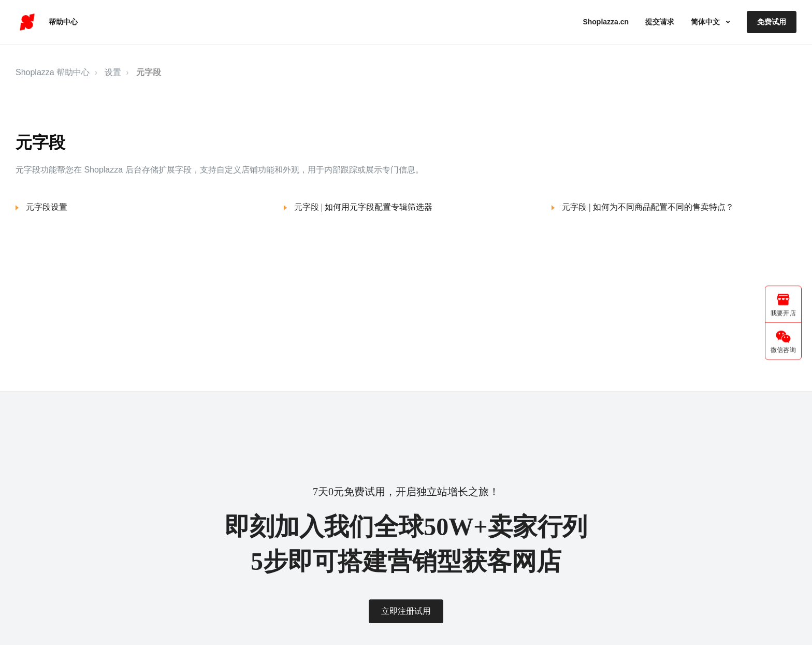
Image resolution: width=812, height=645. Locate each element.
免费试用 (772, 22)
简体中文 (706, 22)
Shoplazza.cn (606, 22)
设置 (113, 72)
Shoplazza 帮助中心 (53, 72)
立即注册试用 (406, 611)
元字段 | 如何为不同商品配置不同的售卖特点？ (648, 207)
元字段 (149, 72)
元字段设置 (47, 207)
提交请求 (660, 22)
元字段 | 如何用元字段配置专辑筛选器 (363, 207)
